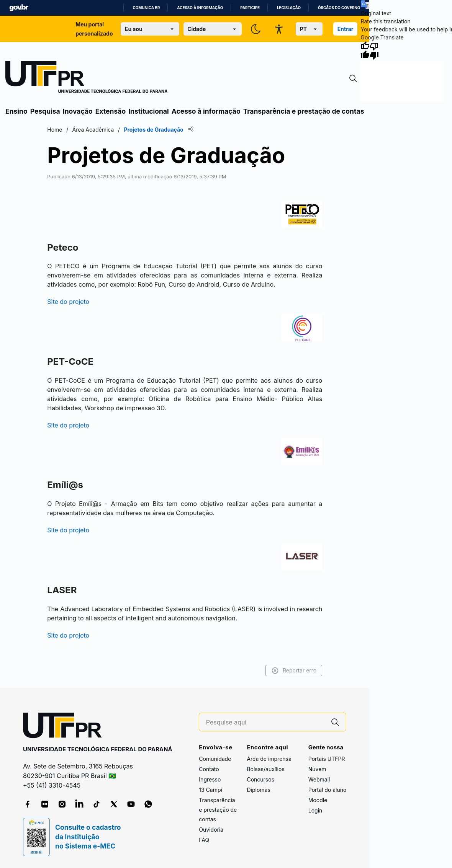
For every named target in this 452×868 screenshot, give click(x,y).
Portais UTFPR (327, 759)
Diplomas (258, 790)
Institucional (149, 111)
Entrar (346, 29)
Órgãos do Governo (339, 8)
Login (315, 810)
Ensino (16, 111)
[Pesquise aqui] (265, 722)
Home (55, 130)
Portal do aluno (328, 790)
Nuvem (317, 769)
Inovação (78, 111)
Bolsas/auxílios (265, 769)
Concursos (260, 779)
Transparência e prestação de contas (304, 111)
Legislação (289, 8)
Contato (209, 769)
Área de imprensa (269, 759)
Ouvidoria (211, 830)
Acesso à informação (200, 8)
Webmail (319, 779)
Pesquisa (45, 111)
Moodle (318, 800)
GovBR (19, 8)
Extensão (111, 111)
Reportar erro (294, 671)
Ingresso (210, 779)
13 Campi (210, 790)
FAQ (204, 840)
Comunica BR (147, 8)
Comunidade (215, 759)
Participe (250, 8)
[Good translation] (365, 51)
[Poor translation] (374, 51)
